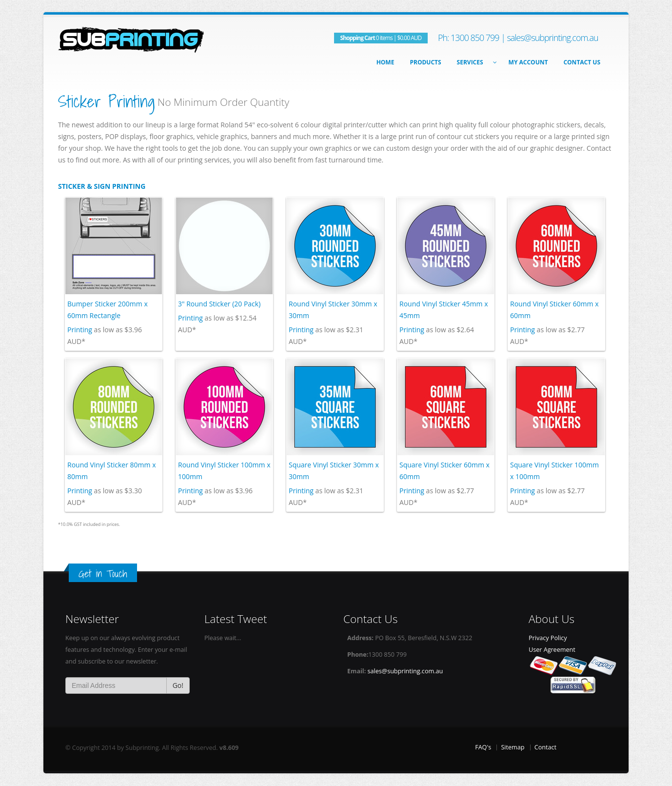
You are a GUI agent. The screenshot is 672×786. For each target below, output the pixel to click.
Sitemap (513, 747)
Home (385, 62)
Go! (178, 685)
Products (425, 62)
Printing (80, 330)
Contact (545, 747)
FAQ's (483, 747)
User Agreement (552, 650)
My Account (528, 62)
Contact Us (582, 62)
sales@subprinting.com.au (552, 38)
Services (475, 62)
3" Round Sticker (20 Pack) (219, 304)
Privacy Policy (548, 638)
